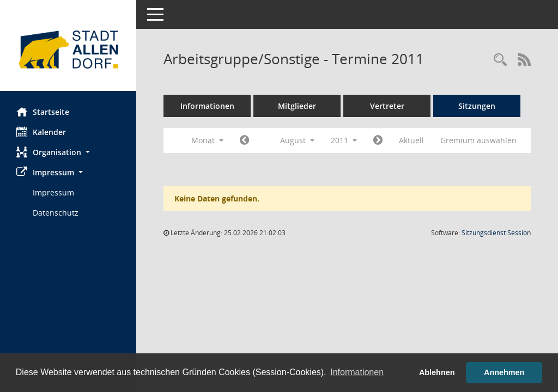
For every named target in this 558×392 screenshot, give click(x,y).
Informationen (207, 106)
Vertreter (387, 106)
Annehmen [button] (504, 372)
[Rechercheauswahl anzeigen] (500, 60)
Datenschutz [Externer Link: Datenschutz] (56, 213)
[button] (68, 152)
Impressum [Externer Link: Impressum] (53, 192)
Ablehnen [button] (437, 372)
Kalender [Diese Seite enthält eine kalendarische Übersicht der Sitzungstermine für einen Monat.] (41, 132)
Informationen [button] (357, 372)
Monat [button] (207, 140)
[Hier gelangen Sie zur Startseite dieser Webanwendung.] (68, 50)
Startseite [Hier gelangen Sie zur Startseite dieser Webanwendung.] (43, 112)
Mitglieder (297, 106)
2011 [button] (344, 140)
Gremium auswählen (478, 140)
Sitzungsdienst (496, 233)
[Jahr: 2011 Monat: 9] (378, 140)
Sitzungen (477, 106)
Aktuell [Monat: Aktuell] (411, 140)
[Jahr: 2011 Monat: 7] (244, 140)
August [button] (297, 140)
